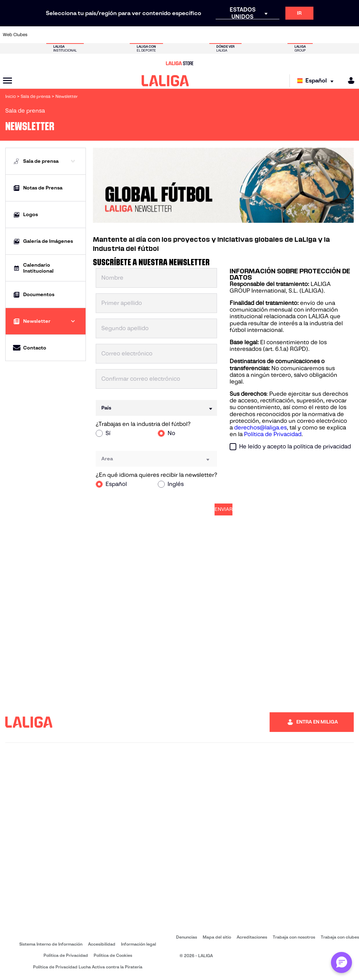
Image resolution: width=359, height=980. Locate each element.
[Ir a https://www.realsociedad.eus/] (302, 35)
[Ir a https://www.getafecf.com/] (154, 35)
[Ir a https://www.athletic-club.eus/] (39, 35)
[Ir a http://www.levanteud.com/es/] (170, 35)
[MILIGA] (349, 81)
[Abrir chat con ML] (341, 962)
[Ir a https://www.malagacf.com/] (187, 35)
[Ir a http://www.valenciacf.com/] (334, 35)
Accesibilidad (102, 944)
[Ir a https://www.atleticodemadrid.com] (55, 35)
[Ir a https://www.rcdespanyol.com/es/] (252, 35)
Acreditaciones (252, 937)
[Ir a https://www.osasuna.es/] (72, 35)
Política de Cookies (113, 955)
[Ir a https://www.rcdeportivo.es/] (236, 35)
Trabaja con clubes (340, 937)
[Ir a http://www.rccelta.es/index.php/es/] (88, 35)
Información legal (138, 944)
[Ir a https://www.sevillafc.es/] (318, 35)
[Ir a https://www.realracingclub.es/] (203, 35)
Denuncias (187, 937)
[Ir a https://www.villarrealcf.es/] (351, 35)
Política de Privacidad (273, 434)
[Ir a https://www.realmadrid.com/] (285, 35)
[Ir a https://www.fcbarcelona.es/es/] (137, 35)
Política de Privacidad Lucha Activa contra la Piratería (88, 967)
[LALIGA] (165, 81)
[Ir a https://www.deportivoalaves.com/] (104, 35)
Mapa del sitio (217, 937)
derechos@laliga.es (260, 428)
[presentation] (283, 469)
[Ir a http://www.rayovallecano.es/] (219, 35)
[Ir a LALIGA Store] (179, 63)
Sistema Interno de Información (51, 944)
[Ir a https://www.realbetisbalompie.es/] (269, 35)
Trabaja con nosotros (294, 937)
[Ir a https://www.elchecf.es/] (121, 35)
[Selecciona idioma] (317, 81)
